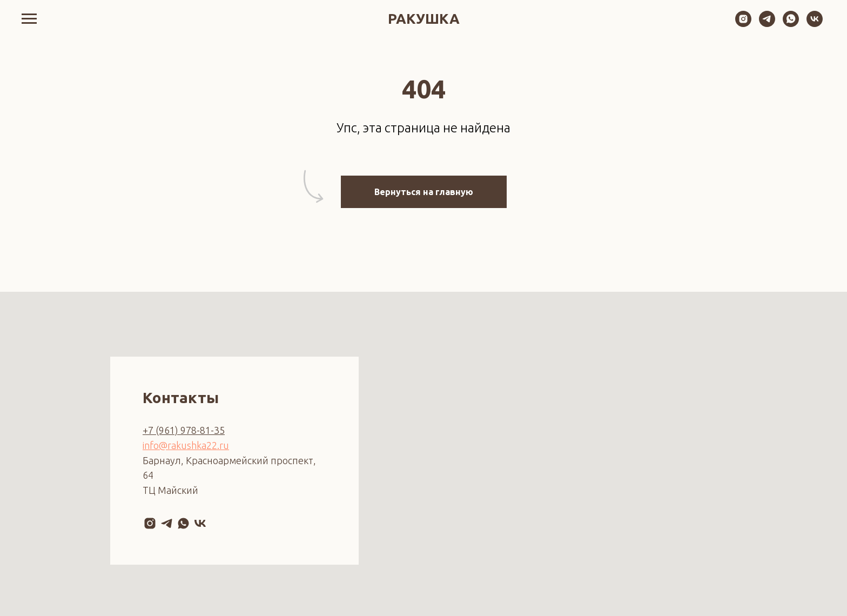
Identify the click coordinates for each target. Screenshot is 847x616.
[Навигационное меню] (29, 19)
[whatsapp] (791, 24)
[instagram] (743, 24)
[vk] (815, 24)
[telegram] (767, 24)
